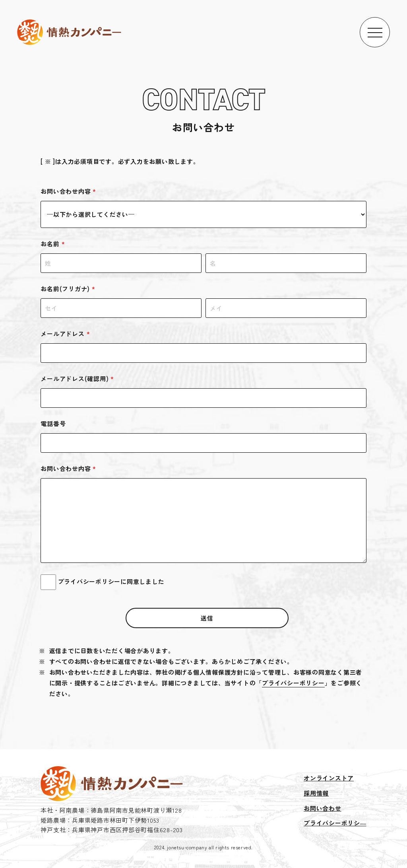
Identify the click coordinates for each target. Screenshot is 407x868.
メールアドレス (65, 334)
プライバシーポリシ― (335, 823)
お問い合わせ (323, 808)
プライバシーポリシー (293, 683)
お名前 (53, 244)
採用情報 (316, 793)
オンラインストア (329, 778)
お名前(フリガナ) (68, 289)
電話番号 (53, 423)
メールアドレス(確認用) (77, 379)
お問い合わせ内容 (68, 191)
